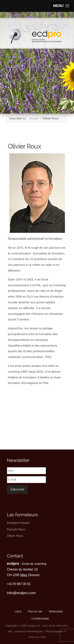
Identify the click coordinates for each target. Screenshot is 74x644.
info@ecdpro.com (21, 593)
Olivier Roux (15, 536)
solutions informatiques (29, 631)
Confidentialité (40, 619)
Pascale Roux (16, 529)
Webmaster (56, 611)
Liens (18, 611)
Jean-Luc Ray (37, 637)
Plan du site (35, 611)
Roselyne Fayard (18, 523)
